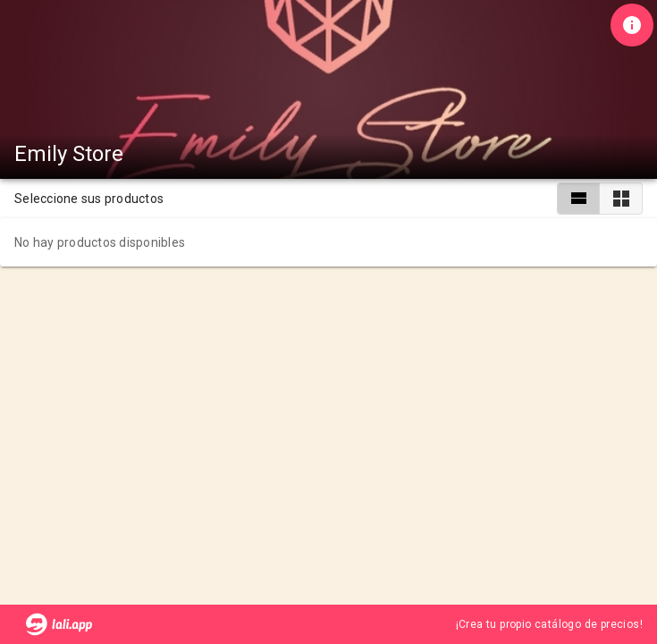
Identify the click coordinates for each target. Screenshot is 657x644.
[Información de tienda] (632, 25)
